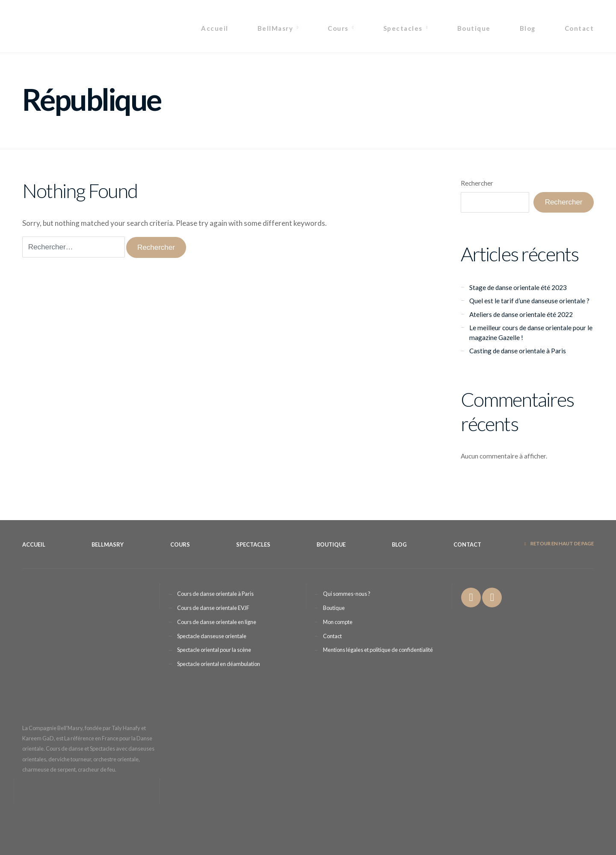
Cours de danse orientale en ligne (217, 622)
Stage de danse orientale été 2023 (518, 287)
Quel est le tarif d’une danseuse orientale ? (529, 301)
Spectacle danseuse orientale (212, 636)
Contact (579, 28)
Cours (338, 28)
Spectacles (403, 28)
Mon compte (338, 622)
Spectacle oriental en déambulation (219, 664)
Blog (528, 28)
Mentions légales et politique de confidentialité (378, 650)
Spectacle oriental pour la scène (214, 650)
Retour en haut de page (559, 543)
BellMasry (275, 28)
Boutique (474, 28)
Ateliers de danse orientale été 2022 (521, 314)
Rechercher (477, 183)
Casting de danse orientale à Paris (518, 351)
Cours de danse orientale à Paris (215, 594)
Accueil (215, 28)
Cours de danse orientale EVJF (213, 608)
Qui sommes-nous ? (347, 594)
